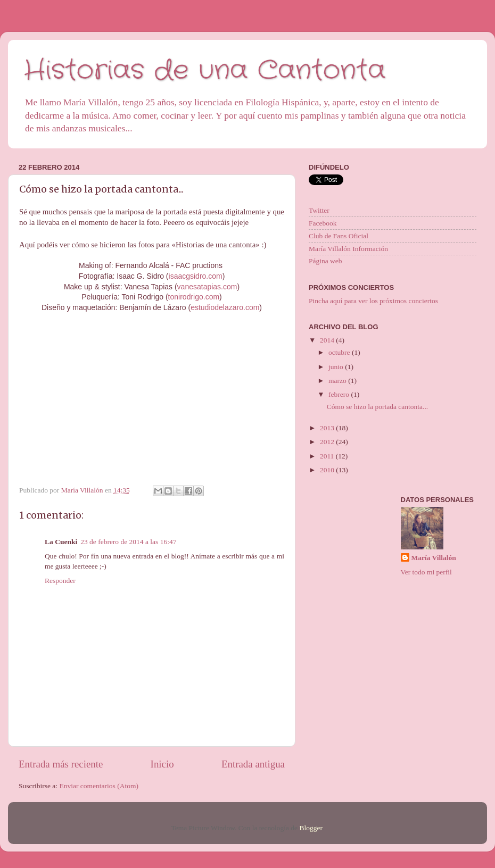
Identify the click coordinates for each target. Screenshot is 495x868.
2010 (328, 470)
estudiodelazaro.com (225, 307)
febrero (340, 394)
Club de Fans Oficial (339, 236)
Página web (325, 261)
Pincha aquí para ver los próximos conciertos (373, 301)
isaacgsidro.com (196, 276)
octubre (340, 352)
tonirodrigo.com (194, 297)
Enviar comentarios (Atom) (99, 786)
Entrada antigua (253, 764)
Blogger (311, 828)
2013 (328, 428)
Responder (60, 581)
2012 (328, 442)
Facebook (323, 223)
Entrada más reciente (61, 764)
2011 (328, 456)
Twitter (319, 210)
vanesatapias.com (207, 287)
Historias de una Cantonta (205, 71)
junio (337, 367)
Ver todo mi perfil (426, 572)
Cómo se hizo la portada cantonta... (377, 407)
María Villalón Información (348, 249)
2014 (328, 340)
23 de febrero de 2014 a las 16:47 (128, 542)
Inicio (162, 764)
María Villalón (434, 558)
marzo (338, 381)
